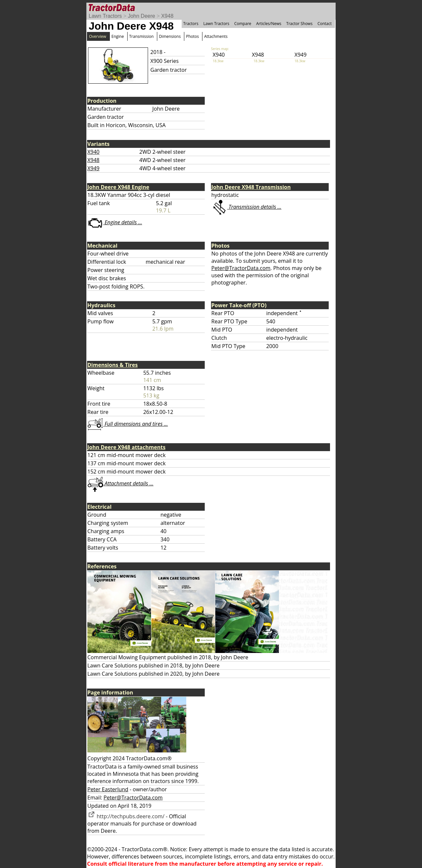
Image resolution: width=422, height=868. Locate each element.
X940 (93, 152)
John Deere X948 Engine (118, 187)
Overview (98, 36)
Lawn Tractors (105, 16)
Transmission (141, 36)
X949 (93, 168)
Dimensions (170, 36)
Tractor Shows (299, 24)
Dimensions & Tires (113, 365)
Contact (325, 24)
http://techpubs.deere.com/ (126, 816)
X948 (167, 16)
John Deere (142, 16)
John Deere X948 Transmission (251, 187)
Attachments (216, 36)
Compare (243, 24)
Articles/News (269, 24)
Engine (118, 36)
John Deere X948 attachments (126, 447)
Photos (192, 36)
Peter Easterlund (108, 789)
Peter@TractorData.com (241, 268)
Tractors (191, 24)
